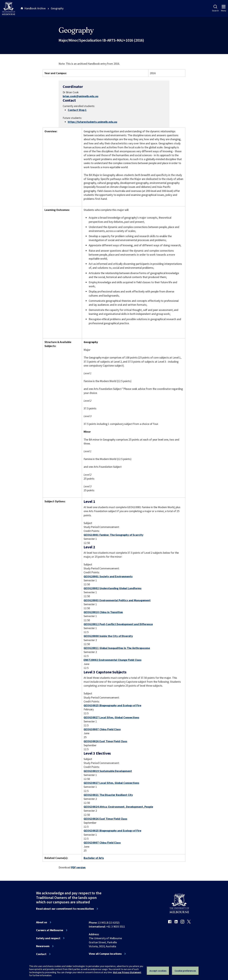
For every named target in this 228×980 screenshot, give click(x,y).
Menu (224, 8)
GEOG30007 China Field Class (102, 729)
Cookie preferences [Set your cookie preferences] (185, 971)
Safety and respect (48, 938)
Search (215, 8)
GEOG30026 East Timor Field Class (105, 741)
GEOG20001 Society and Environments (108, 576)
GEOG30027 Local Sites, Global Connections (111, 717)
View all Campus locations (105, 954)
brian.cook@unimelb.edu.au (81, 96)
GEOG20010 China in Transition (103, 612)
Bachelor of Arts (94, 858)
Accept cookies (158, 971)
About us (42, 922)
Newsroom (43, 946)
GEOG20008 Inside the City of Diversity (108, 636)
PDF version (78, 867)
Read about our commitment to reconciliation (65, 909)
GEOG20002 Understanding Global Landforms (112, 588)
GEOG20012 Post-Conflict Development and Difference (118, 624)
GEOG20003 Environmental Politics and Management (117, 600)
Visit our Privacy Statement (127, 972)
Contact (41, 954)
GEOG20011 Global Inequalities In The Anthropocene (117, 648)
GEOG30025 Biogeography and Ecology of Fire (112, 705)
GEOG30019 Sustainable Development (108, 771)
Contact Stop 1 (77, 110)
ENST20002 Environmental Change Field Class (112, 660)
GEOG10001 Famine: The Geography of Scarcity (113, 535)
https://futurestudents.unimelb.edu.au (92, 122)
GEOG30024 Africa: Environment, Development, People (118, 807)
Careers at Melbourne (50, 930)
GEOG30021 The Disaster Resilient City (108, 795)
